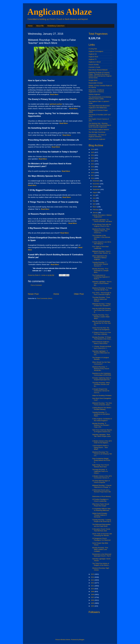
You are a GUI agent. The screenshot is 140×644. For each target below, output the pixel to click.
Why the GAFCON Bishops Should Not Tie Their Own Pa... (102, 323)
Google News (93, 80)
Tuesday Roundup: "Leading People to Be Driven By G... (102, 521)
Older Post (79, 294)
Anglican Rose (93, 57)
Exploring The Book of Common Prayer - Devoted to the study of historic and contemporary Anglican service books (100, 75)
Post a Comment (36, 285)
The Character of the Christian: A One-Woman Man (101, 237)
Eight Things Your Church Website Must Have (101, 466)
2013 (93, 580)
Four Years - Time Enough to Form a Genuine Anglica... (102, 294)
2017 (93, 175)
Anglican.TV (93, 59)
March (95, 207)
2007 (93, 597)
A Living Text (93, 49)
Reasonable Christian (96, 83)
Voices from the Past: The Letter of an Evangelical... (101, 329)
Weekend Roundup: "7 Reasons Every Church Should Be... (101, 369)
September (96, 189)
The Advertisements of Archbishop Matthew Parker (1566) (100, 98)
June (94, 198)
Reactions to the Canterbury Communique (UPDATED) (102, 374)
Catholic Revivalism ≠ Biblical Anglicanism (102, 216)
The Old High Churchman (97, 132)
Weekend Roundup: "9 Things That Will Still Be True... (102, 289)
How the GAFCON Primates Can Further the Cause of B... (101, 310)
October (95, 187)
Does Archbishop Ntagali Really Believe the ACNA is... (101, 460)
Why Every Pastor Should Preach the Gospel (101, 505)
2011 (93, 586)
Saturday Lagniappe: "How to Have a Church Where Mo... (102, 283)
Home (30, 26)
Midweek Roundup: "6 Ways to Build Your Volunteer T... (102, 305)
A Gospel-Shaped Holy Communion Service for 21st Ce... (101, 391)
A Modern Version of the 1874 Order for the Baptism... (102, 442)
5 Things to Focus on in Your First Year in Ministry (102, 333)
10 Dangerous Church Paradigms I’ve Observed (101, 539)
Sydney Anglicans (94, 94)
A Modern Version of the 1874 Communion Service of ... (102, 477)
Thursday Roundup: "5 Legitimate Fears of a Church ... (100, 471)
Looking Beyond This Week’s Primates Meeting (102, 409)
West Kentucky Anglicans (97, 139)
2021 (93, 164)
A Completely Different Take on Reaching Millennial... (101, 510)
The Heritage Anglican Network (99, 130)
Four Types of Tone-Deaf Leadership (100, 247)
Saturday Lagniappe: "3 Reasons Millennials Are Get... (101, 353)
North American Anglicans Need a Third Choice (101, 343)
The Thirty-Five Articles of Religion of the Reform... (101, 564)
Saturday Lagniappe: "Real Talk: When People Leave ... (101, 436)
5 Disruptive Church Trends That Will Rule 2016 (101, 530)
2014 (93, 577)
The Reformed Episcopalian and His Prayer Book (101, 525)
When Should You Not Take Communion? (101, 363)
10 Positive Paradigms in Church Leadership (100, 500)
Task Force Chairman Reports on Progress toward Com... (102, 431)
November (96, 184)
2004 (93, 606)
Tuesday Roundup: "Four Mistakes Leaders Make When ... (101, 317)
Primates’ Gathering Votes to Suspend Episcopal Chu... (102, 379)
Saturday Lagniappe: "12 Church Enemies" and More (102, 221)
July (94, 195)
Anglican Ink (93, 54)
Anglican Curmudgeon (96, 51)
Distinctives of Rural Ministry (102, 496)
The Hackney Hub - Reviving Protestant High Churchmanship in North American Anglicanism (100, 125)
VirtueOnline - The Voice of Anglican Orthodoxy (97, 136)
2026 (93, 149)
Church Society (94, 65)
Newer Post (33, 294)
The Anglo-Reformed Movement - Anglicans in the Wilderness (100, 107)
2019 (93, 170)
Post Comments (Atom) (45, 298)
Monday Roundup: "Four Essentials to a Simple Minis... (100, 270)
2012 (93, 583)
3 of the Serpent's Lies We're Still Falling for (102, 243)
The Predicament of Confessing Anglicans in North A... (101, 277)
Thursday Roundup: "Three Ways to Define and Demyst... (101, 299)
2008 (93, 594)
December (96, 181)
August (95, 192)
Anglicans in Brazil (95, 62)
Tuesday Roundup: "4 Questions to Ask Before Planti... (101, 414)
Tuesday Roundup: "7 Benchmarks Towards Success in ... (100, 264)
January (95, 213)
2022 (93, 161)
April (94, 204)
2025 (93, 152)
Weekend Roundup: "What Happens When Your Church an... (101, 231)
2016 (93, 178)
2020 (93, 167)
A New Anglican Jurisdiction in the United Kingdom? (102, 420)
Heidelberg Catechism (56, 26)
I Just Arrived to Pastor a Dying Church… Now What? (100, 447)
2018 (93, 173)
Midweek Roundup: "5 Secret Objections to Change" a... (102, 486)
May (94, 201)
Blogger (82, 640)
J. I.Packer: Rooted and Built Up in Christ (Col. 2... (102, 347)
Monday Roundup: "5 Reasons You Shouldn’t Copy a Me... (101, 425)
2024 (93, 155)
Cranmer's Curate (94, 67)
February (96, 210)
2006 (93, 600)
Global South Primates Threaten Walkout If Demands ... (100, 515)
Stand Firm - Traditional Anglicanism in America (96, 91)
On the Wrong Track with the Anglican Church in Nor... (102, 225)
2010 (93, 589)
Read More (73, 223)
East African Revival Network (98, 70)
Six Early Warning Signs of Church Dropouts (101, 482)
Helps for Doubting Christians (102, 395)
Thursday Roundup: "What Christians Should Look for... (101, 384)
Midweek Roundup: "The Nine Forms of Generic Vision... (102, 404)
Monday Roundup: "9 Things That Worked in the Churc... (102, 338)
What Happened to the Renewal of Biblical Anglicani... (100, 258)
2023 (93, 158)
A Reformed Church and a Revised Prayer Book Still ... (101, 492)
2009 (93, 592)
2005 (93, 603)
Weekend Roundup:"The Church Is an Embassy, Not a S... (102, 454)
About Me (40, 26)
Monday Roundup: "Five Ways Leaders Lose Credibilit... (100, 549)
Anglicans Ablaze (60, 12)
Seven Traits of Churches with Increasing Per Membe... (102, 535)
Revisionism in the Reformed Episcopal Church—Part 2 (102, 555)
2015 (93, 574)
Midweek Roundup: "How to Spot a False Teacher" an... (102, 252)
